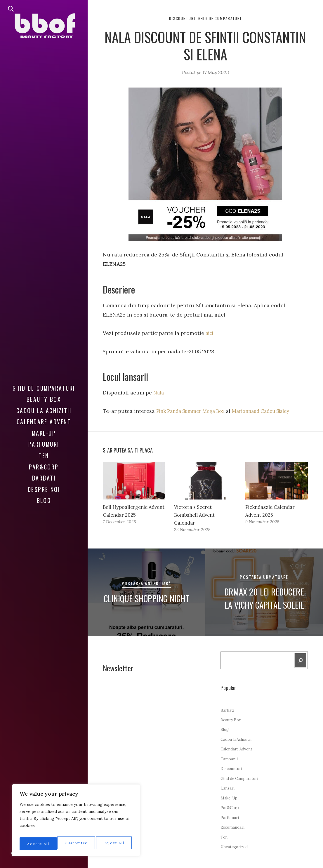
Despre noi (44, 485)
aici (210, 334)
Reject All (76, 844)
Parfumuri (44, 441)
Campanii (230, 761)
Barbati (44, 474)
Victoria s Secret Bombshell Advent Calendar (197, 516)
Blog (44, 497)
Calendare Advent (44, 418)
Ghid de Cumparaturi (44, 384)
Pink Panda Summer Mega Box (195, 412)
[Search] (300, 662)
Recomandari (233, 829)
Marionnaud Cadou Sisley (273, 412)
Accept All (114, 844)
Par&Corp (44, 463)
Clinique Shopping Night (147, 599)
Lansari (228, 791)
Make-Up (44, 429)
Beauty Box (44, 395)
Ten (44, 452)
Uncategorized (236, 849)
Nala (159, 393)
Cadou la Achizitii (44, 407)
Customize (38, 844)
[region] (76, 822)
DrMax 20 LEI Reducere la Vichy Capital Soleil (264, 599)
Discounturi (180, 19)
